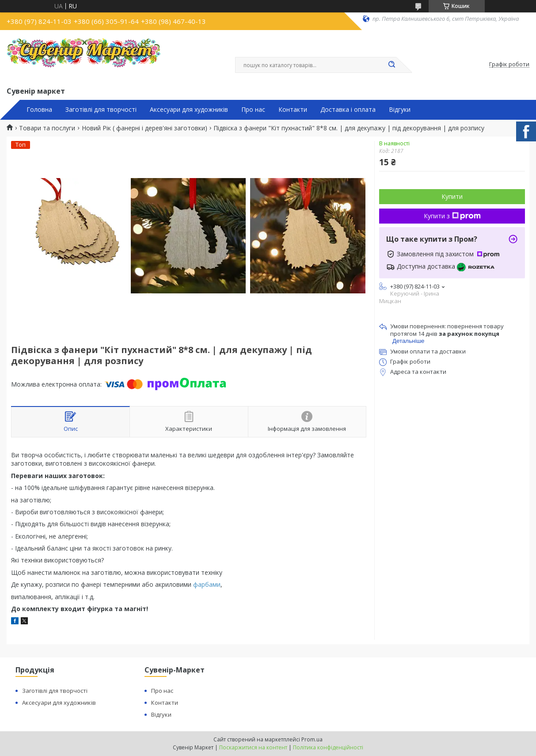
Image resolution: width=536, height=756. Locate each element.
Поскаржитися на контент (253, 747)
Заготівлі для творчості (101, 110)
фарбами (207, 584)
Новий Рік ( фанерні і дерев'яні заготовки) (144, 128)
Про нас (253, 110)
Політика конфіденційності (328, 747)
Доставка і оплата (348, 110)
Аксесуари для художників (189, 110)
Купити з (452, 216)
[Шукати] (392, 65)
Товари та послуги (47, 128)
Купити (452, 196)
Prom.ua (312, 739)
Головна (39, 110)
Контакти (293, 110)
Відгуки (400, 110)
